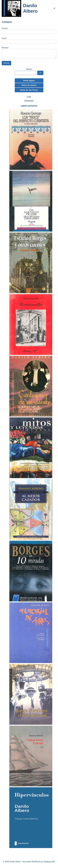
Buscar (29, 69)
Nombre (5, 28)
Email (4, 38)
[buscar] (40, 73)
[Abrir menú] (54, 8)
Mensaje (5, 48)
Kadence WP (49, 862)
